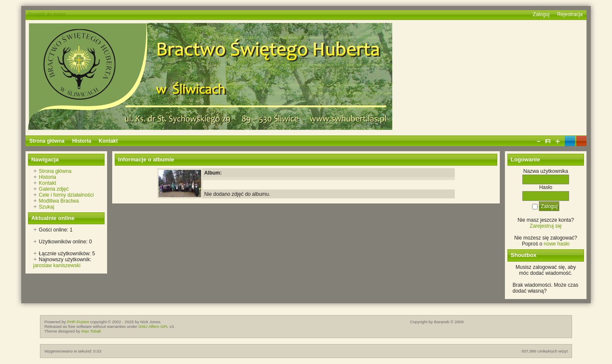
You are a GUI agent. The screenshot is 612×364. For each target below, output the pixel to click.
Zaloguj (541, 14)
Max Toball (91, 331)
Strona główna (55, 171)
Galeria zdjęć (54, 189)
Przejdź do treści (47, 14)
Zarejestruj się (545, 226)
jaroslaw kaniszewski (57, 265)
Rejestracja (570, 14)
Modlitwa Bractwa (59, 201)
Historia (47, 177)
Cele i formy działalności (66, 195)
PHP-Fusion (78, 322)
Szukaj (46, 207)
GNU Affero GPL (153, 326)
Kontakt (47, 183)
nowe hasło (557, 244)
